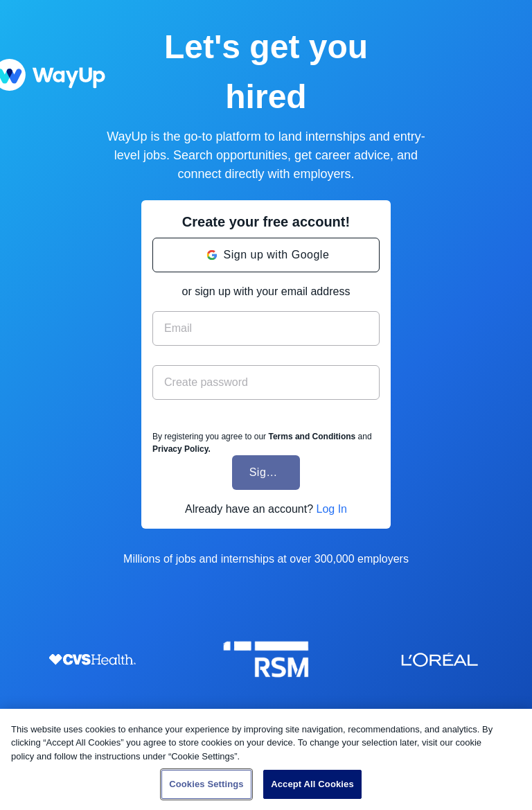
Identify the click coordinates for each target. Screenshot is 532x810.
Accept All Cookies (312, 784)
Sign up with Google (277, 255)
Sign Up (270, 472)
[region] (266, 759)
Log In (331, 509)
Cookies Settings (206, 784)
